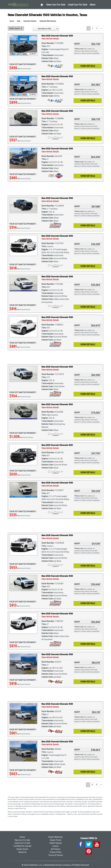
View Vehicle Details (50, 39)
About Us (22, 852)
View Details (88, 66)
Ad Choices (56, 849)
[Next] (101, 28)
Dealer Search (22, 849)
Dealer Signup (56, 843)
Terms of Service (56, 855)
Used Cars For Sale (78, 5)
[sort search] (46, 29)
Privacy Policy (55, 852)
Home (22, 837)
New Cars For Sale (56, 5)
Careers (55, 846)
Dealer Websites (55, 837)
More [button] (93, 5)
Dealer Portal (56, 840)
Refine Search (15, 28)
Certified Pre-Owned (22, 846)
